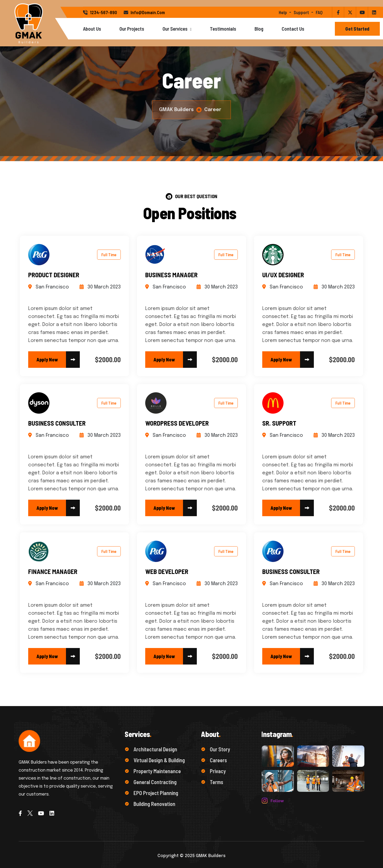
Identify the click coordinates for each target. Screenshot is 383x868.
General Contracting (151, 782)
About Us (92, 29)
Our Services (175, 29)
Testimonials (223, 29)
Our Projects (132, 29)
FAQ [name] (319, 12)
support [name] (301, 12)
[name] (47, 360)
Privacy (214, 771)
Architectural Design (151, 749)
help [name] (283, 12)
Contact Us (293, 29)
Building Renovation (150, 804)
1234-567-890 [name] (100, 12)
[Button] (357, 29)
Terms (212, 782)
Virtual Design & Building (155, 760)
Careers (214, 760)
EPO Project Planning (152, 793)
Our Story (216, 749)
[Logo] (48, 23)
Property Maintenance (153, 771)
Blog (259, 29)
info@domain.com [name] (144, 12)
